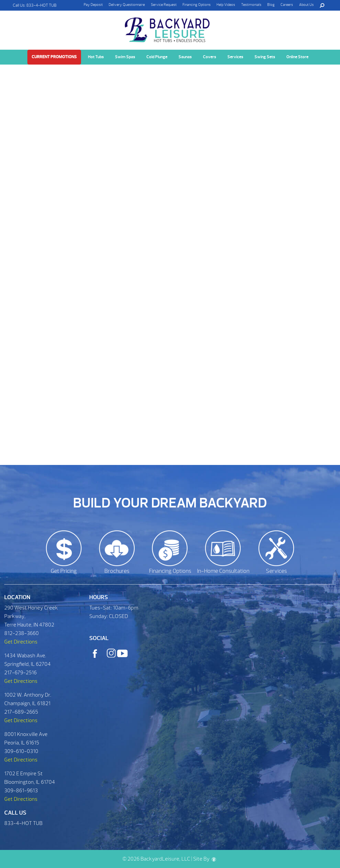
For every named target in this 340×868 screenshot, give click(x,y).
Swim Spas (125, 57)
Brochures (117, 571)
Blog (271, 5)
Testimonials (251, 5)
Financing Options (197, 5)
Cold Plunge (157, 57)
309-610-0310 (21, 751)
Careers (287, 5)
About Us (306, 5)
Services (235, 57)
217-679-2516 (20, 673)
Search (322, 5)
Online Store (297, 57)
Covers (210, 57)
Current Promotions (54, 57)
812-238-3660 (22, 633)
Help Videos (226, 5)
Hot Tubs (96, 57)
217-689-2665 (21, 712)
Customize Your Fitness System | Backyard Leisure (168, 27)
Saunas (185, 57)
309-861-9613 (21, 791)
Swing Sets (265, 57)
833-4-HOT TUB (41, 5)
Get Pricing (64, 571)
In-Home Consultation (223, 571)
